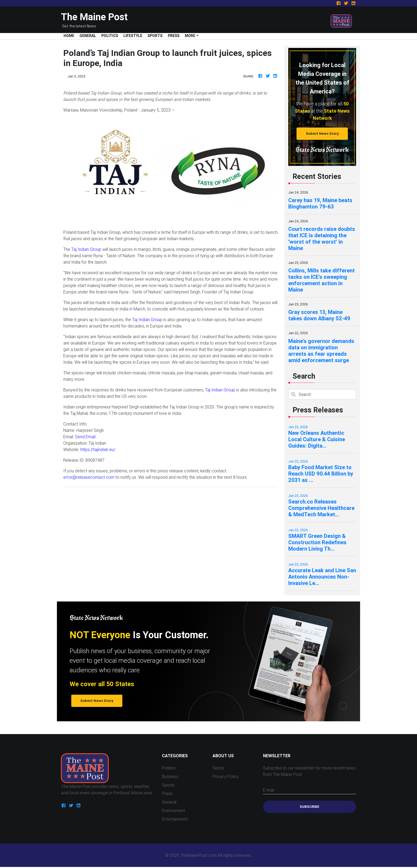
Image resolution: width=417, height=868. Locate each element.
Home (70, 36)
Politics (110, 36)
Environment (173, 810)
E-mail (269, 790)
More (190, 36)
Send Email (85, 437)
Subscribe (310, 807)
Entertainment (175, 819)
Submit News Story (322, 134)
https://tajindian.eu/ (98, 449)
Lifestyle (133, 36)
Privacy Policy (226, 776)
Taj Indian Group (86, 249)
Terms (218, 768)
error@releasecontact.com (89, 477)
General (88, 36)
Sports (155, 36)
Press (174, 36)
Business (170, 776)
